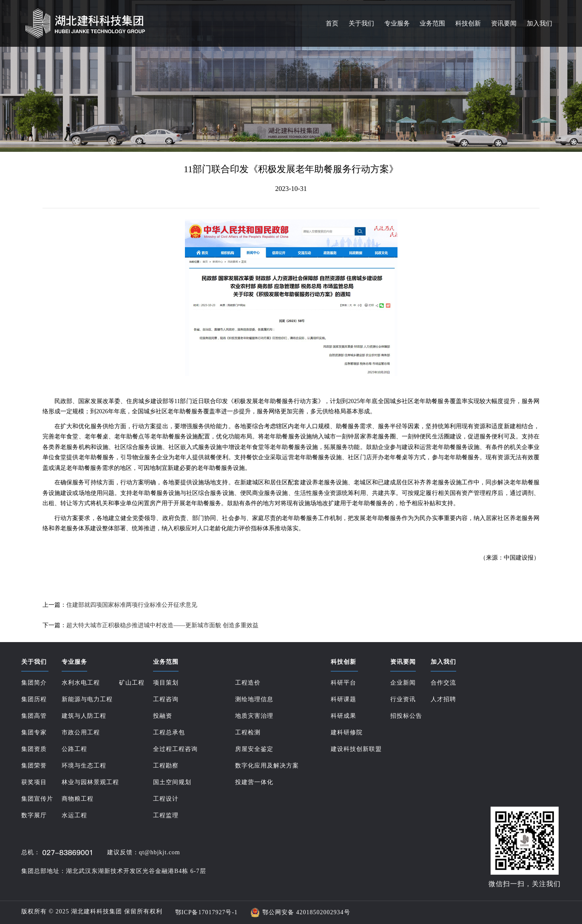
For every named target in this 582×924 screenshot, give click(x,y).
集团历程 (34, 699)
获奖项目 (34, 782)
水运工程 (74, 815)
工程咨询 (166, 699)
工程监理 (166, 815)
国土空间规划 (172, 782)
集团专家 (34, 732)
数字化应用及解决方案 (267, 766)
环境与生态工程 (84, 766)
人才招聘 (443, 699)
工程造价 (248, 683)
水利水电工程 (81, 683)
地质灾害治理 (254, 716)
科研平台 (344, 683)
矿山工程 (132, 683)
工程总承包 (169, 732)
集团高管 (34, 716)
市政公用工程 (81, 732)
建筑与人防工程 (84, 716)
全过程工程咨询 (175, 749)
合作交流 (443, 683)
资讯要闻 (504, 23)
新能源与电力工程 (87, 699)
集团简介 (34, 683)
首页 (332, 23)
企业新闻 (403, 683)
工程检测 (248, 732)
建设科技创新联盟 (356, 749)
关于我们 (361, 23)
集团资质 (34, 749)
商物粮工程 (78, 799)
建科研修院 (347, 732)
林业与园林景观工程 (90, 782)
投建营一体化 (254, 782)
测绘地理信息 (254, 699)
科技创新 (468, 23)
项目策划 (166, 683)
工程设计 (166, 799)
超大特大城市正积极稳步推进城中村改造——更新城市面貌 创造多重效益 (162, 625)
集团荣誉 (34, 766)
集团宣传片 (37, 799)
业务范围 (432, 23)
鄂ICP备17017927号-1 (206, 912)
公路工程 (74, 749)
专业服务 (397, 23)
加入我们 (539, 23)
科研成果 (344, 716)
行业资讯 (403, 699)
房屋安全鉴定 (254, 749)
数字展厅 (34, 815)
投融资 (163, 716)
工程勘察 (166, 766)
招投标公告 (406, 716)
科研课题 (344, 699)
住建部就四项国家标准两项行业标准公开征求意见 (132, 605)
